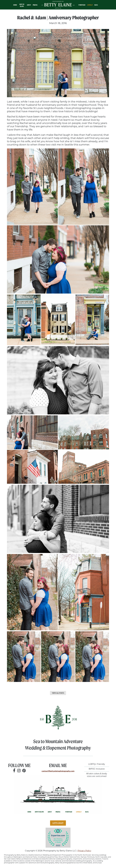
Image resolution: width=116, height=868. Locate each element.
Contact (90, 5)
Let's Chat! (58, 823)
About (29, 5)
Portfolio (82, 5)
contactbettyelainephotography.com (58, 771)
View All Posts (58, 693)
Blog (96, 5)
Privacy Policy (84, 851)
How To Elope (22, 5)
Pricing (35, 5)
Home (15, 5)
